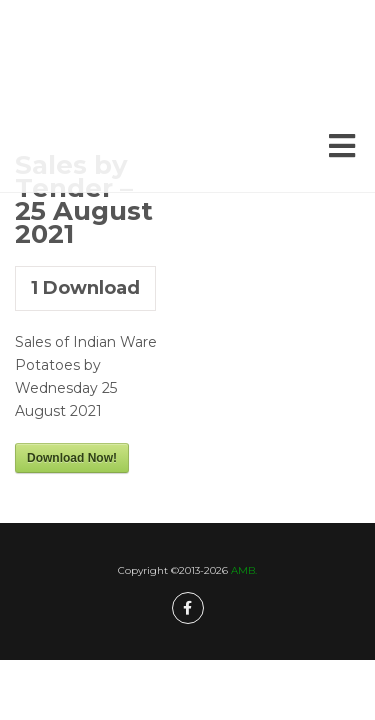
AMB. (244, 570)
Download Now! (72, 458)
